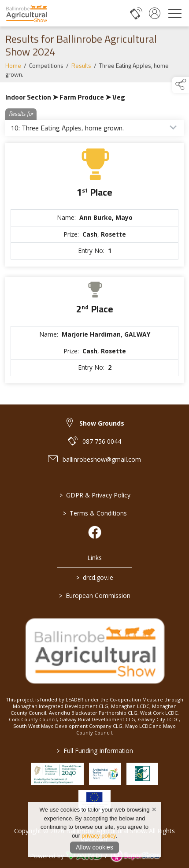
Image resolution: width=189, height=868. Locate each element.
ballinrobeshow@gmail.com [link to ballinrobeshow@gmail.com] (102, 459)
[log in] (155, 13)
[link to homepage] (26, 13)
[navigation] (175, 13)
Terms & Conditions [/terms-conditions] (94, 513)
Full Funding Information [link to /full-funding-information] (94, 751)
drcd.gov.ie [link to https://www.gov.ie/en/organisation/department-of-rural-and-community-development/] (95, 577)
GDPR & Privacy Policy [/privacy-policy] (94, 495)
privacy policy (98, 836)
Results (81, 69)
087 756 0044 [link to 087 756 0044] (102, 441)
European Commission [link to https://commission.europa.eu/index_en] (95, 595)
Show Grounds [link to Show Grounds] (102, 423)
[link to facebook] (95, 532)
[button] (181, 85)
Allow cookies (94, 847)
